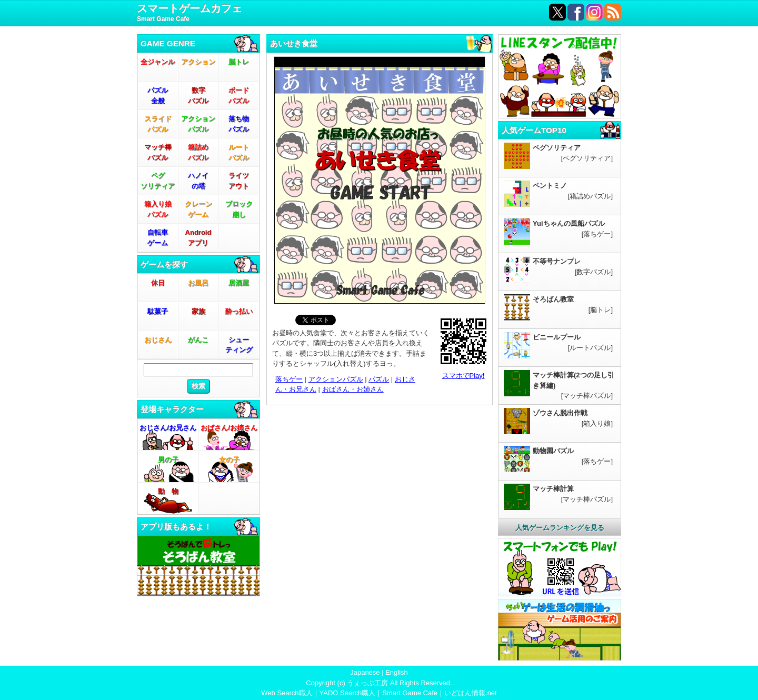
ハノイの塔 (198, 181)
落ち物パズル (239, 124)
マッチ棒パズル (158, 152)
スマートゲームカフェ (189, 13)
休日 (158, 283)
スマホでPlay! (463, 376)
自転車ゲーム (158, 238)
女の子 (229, 460)
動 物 (168, 491)
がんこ (198, 340)
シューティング (239, 345)
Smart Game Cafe (410, 693)
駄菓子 (158, 311)
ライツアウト (239, 181)
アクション (198, 62)
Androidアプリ (198, 238)
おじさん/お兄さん (168, 428)
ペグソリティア (158, 181)
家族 (198, 311)
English (397, 672)
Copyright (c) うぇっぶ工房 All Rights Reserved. (379, 683)
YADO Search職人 (348, 693)
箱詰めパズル (198, 152)
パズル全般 (158, 96)
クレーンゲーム (198, 209)
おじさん (158, 340)
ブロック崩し (239, 209)
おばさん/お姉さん (229, 428)
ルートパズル (239, 152)
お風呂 (198, 283)
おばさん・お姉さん (353, 389)
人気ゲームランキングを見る (560, 528)
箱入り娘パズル (158, 209)
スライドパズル (158, 124)
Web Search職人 (287, 693)
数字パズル (198, 96)
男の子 (168, 460)
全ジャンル (158, 62)
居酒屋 (239, 283)
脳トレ (239, 62)
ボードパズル (239, 96)
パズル (379, 379)
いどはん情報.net (471, 693)
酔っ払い (239, 311)
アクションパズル (198, 124)
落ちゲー (289, 379)
